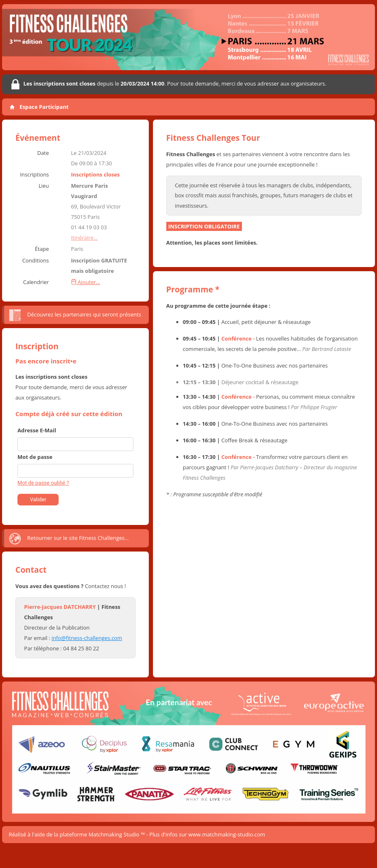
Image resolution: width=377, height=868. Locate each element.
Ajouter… (86, 282)
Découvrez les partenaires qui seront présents (75, 315)
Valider (38, 499)
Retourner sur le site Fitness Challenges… (69, 539)
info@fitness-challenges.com (87, 638)
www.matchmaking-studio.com (227, 834)
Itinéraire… (84, 238)
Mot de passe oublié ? (43, 483)
